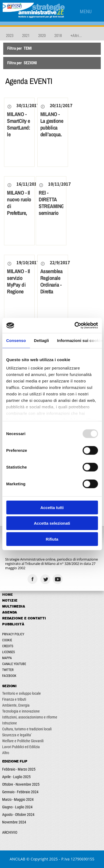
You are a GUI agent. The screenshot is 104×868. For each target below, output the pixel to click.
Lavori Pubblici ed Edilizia (21, 747)
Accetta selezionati (52, 523)
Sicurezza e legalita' (17, 735)
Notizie (10, 601)
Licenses (8, 652)
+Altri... (76, 36)
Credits (8, 646)
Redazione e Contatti (24, 618)
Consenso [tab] (16, 340)
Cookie (7, 640)
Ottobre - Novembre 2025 (21, 784)
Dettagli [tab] (41, 340)
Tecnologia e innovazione (21, 711)
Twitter (8, 670)
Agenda (10, 612)
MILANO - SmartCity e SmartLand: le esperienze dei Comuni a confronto (19, 134)
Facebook (9, 676)
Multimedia (14, 606)
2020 (42, 36)
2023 (10, 36)
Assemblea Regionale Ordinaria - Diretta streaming (51, 285)
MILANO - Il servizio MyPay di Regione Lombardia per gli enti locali (19, 291)
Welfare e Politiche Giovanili (23, 741)
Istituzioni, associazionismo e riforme (30, 717)
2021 (26, 36)
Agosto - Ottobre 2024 (18, 815)
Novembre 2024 (14, 822)
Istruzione (10, 723)
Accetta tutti (52, 507)
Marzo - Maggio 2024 (18, 799)
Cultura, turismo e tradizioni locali (27, 729)
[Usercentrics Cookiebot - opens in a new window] (75, 325)
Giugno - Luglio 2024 (17, 807)
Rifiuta (52, 539)
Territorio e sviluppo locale (21, 693)
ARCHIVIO (10, 832)
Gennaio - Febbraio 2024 (20, 792)
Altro (6, 753)
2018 (58, 36)
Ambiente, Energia (16, 705)
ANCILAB (17, 859)
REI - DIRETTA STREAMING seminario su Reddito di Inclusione (51, 213)
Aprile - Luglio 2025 (16, 777)
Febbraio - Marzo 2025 (19, 769)
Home (8, 595)
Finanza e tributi (14, 699)
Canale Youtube (14, 664)
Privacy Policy (13, 634)
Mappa (7, 658)
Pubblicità (13, 624)
